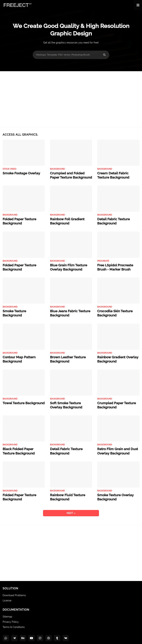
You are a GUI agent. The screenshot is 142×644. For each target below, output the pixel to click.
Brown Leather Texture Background (65, 354)
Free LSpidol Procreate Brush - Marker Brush (118, 264)
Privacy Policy (11, 612)
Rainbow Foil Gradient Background (65, 219)
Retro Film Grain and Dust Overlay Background (114, 443)
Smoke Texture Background (21, 307)
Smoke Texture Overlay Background (113, 488)
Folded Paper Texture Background (17, 219)
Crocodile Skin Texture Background (112, 309)
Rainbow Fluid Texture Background (65, 488)
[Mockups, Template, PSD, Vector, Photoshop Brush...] (71, 55)
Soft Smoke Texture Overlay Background (69, 398)
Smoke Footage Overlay (19, 173)
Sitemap (7, 607)
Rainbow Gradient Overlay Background (115, 354)
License (7, 591)
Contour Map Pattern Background (17, 354)
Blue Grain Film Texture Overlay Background (66, 264)
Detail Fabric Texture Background (111, 219)
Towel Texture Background (21, 397)
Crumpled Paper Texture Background (114, 398)
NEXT (70, 504)
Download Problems (14, 586)
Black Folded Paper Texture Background (21, 443)
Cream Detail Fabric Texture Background (116, 175)
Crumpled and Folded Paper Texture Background (69, 175)
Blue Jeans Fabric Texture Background (67, 309)
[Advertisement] (71, 99)
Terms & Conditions (14, 617)
